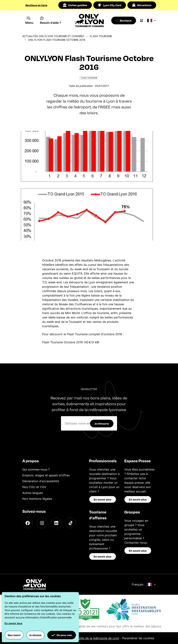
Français (144, 584)
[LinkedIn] (56, 523)
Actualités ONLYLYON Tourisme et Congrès (53, 36)
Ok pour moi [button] (62, 635)
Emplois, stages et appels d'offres (46, 475)
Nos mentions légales (37, 499)
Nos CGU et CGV (34, 487)
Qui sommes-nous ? (36, 469)
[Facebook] (28, 523)
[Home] (89, 20)
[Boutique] (125, 20)
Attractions (142, 5)
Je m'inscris (102, 424)
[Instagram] (42, 523)
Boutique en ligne (36, 5)
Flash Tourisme (101, 36)
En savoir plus (103, 499)
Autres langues (33, 493)
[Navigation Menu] (29, 20)
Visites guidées (75, 5)
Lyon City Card (110, 5)
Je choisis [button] (35, 635)
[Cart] (143, 20)
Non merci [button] (14, 635)
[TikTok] (71, 523)
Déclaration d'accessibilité (41, 481)
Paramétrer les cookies (138, 638)
